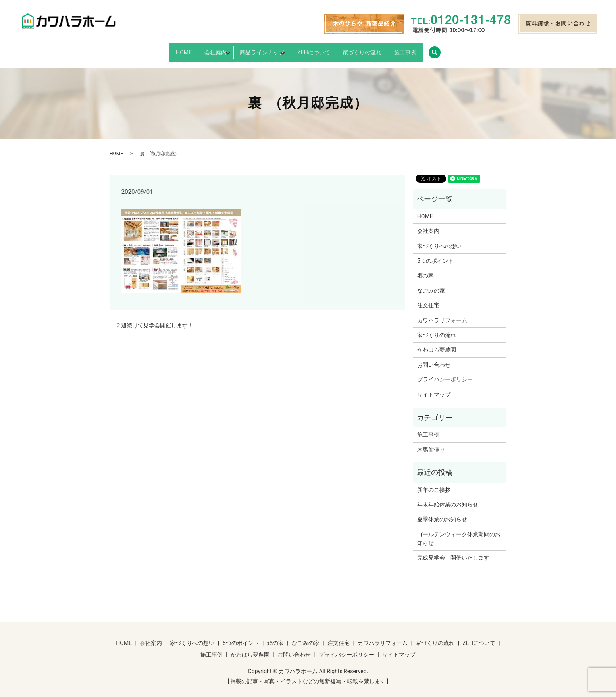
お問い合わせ (434, 358)
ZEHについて (325, 49)
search (486, 49)
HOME (145, 49)
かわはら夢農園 (437, 343)
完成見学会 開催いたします (453, 551)
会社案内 (189, 49)
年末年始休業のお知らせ (448, 498)
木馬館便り (431, 443)
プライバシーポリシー (445, 373)
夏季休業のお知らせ (442, 513)
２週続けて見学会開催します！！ (157, 319)
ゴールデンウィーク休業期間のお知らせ (459, 532)
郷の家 (425, 269)
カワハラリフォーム (442, 314)
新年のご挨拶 (434, 483)
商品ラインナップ (254, 49)
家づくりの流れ (388, 49)
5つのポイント (435, 254)
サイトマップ (434, 388)
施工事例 (444, 49)
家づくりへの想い (439, 239)
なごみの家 (431, 284)
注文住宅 (428, 298)
